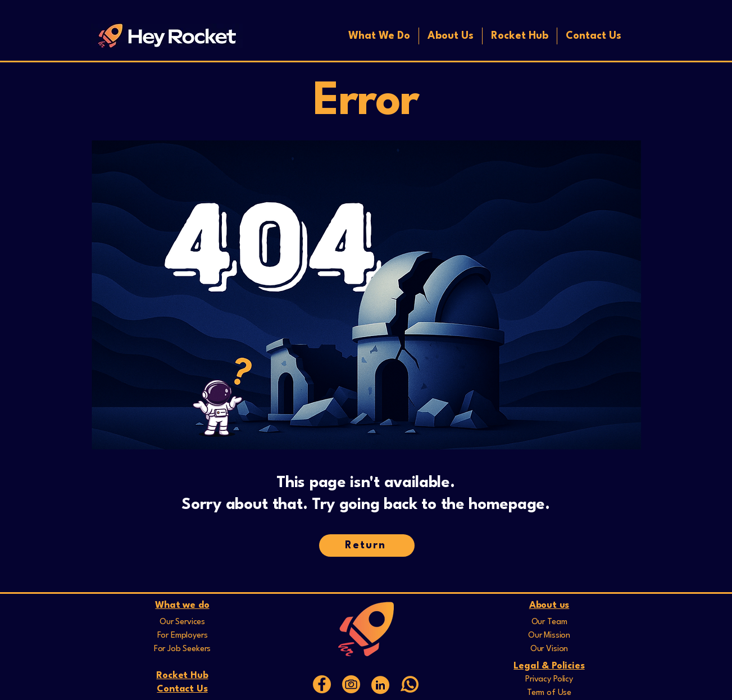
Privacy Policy (549, 679)
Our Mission (549, 636)
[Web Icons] (380, 684)
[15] (322, 684)
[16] (351, 684)
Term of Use (549, 693)
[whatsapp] (410, 684)
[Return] (367, 546)
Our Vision (549, 649)
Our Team (549, 622)
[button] (379, 36)
